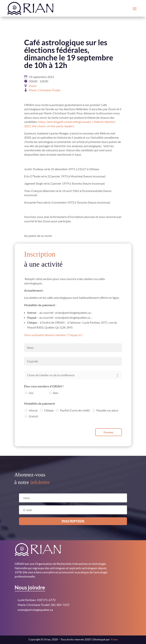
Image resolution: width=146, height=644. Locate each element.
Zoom (33, 86)
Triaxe (114, 639)
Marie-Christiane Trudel (44, 90)
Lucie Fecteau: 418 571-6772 (37, 600)
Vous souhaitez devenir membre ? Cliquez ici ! (54, 335)
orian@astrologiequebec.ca (35, 610)
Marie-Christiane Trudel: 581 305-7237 (44, 605)
